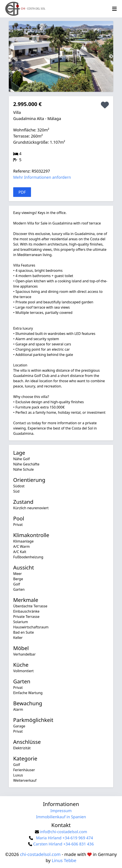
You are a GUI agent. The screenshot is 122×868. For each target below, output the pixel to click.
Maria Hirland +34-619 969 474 (65, 838)
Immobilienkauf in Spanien (61, 817)
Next (111, 57)
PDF (22, 192)
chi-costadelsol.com (40, 854)
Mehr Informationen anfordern (42, 177)
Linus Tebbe (64, 860)
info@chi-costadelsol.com (63, 832)
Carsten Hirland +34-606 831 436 (64, 844)
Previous (11, 57)
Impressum (61, 811)
